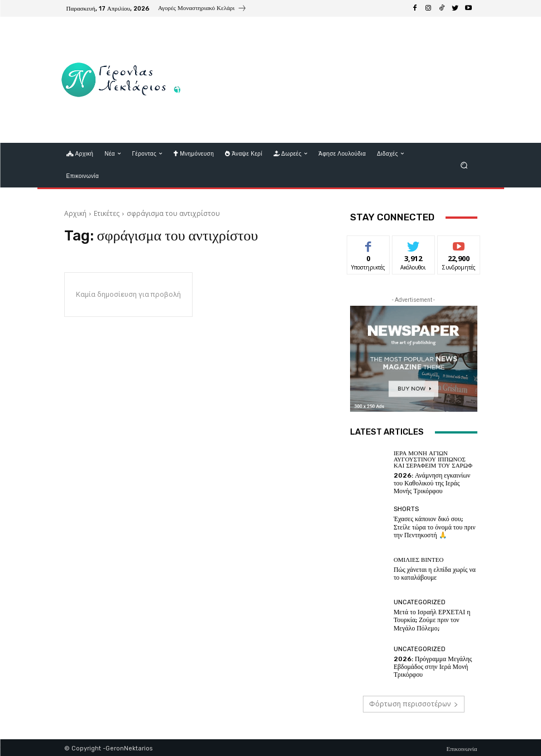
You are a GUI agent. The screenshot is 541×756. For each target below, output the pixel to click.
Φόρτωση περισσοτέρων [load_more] (414, 702)
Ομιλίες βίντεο (418, 559)
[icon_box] (202, 9)
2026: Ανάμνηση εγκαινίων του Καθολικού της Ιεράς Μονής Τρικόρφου (434, 482)
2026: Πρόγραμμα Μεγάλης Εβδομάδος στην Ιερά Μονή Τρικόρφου (430, 665)
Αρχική (75, 213)
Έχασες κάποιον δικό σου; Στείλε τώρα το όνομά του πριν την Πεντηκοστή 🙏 (435, 525)
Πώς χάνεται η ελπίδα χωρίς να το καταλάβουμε (432, 572)
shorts (406, 509)
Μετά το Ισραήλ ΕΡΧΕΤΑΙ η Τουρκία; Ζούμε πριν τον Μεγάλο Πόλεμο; (435, 618)
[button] (464, 165)
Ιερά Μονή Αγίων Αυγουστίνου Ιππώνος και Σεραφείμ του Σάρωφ (433, 459)
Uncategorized (420, 602)
